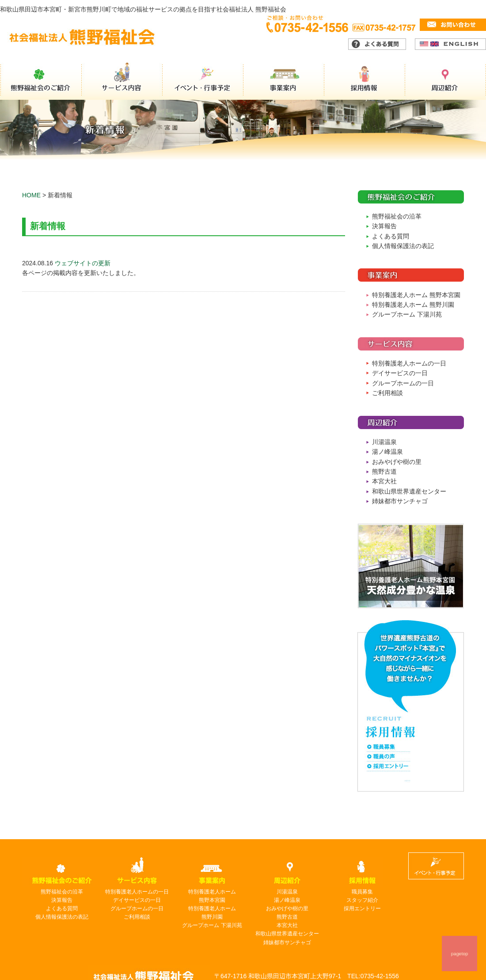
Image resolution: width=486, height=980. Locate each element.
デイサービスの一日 (400, 373)
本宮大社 (384, 481)
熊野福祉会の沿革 (397, 216)
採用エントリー (362, 908)
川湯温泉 (384, 442)
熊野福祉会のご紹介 (41, 81)
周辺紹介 (446, 81)
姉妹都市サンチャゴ (400, 501)
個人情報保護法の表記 (403, 246)
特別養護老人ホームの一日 (409, 363)
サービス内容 (122, 81)
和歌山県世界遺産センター (409, 491)
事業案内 (285, 81)
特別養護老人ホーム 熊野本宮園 (416, 295)
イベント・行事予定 (203, 81)
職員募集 (362, 892)
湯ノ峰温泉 (387, 452)
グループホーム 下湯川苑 (407, 314)
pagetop (459, 954)
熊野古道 (384, 471)
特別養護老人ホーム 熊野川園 (413, 305)
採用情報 (366, 81)
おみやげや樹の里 (397, 462)
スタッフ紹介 (362, 900)
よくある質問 (391, 236)
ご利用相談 (387, 393)
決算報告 (384, 226)
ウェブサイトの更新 (83, 263)
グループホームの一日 (403, 383)
